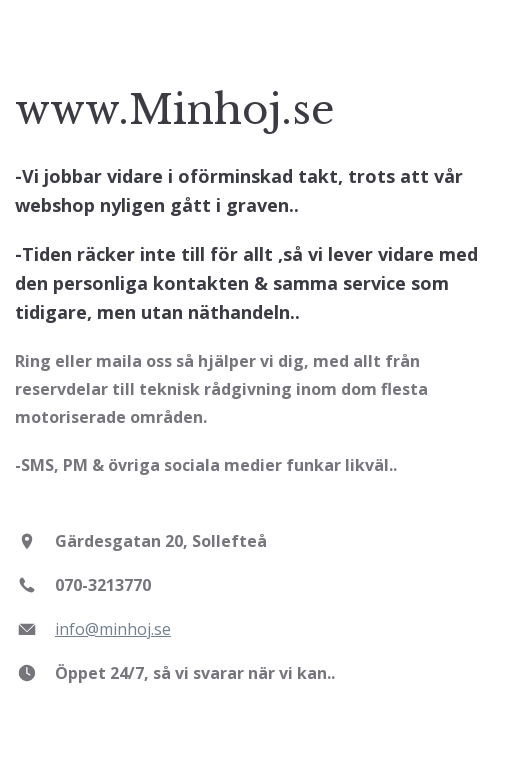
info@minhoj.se (113, 629)
